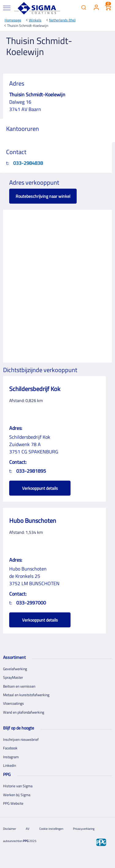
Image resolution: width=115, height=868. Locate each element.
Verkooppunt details (40, 488)
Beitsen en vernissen (19, 686)
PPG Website (13, 803)
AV (28, 829)
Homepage (13, 20)
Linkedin (10, 765)
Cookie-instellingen (51, 829)
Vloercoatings (13, 703)
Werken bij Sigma (17, 795)
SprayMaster (13, 677)
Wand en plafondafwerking (24, 712)
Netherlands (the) (62, 20)
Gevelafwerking (15, 669)
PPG (26, 841)
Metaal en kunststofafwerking (26, 695)
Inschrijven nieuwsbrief (21, 739)
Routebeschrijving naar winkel (43, 196)
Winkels (35, 20)
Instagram (11, 757)
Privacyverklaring (84, 829)
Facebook (10, 748)
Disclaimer (10, 829)
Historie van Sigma (18, 786)
